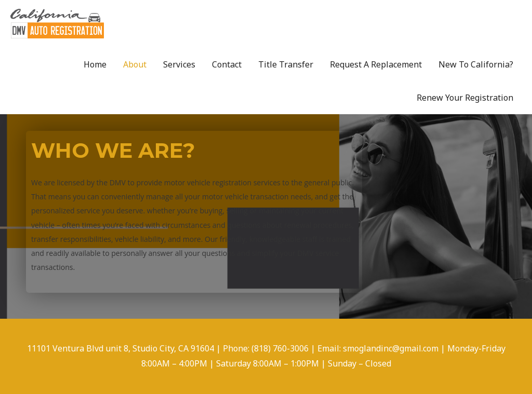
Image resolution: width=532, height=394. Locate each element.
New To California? (476, 64)
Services (179, 64)
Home (95, 64)
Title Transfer (286, 64)
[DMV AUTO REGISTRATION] (57, 23)
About (135, 64)
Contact (227, 64)
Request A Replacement (376, 64)
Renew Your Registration (465, 98)
